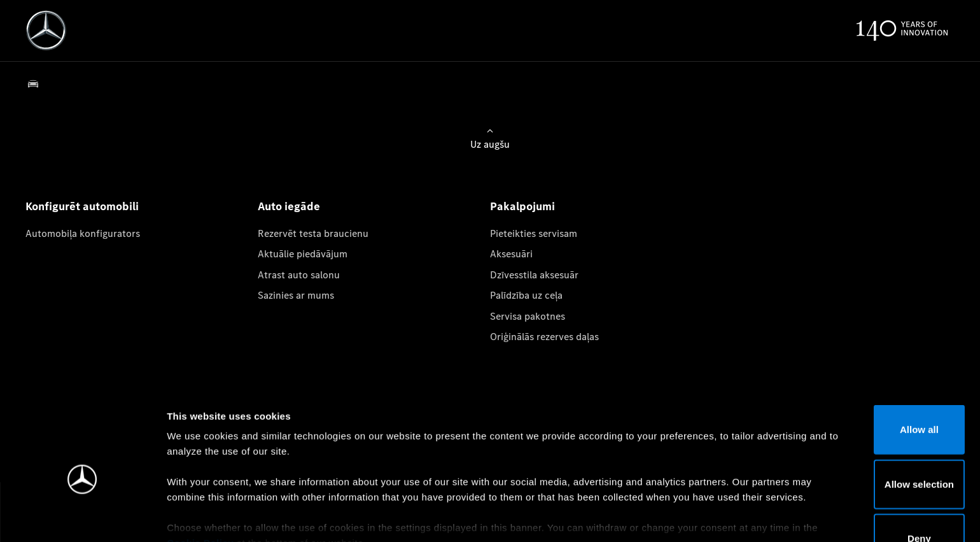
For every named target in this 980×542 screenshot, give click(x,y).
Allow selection (873, 418)
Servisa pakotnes (528, 316)
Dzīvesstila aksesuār (534, 275)
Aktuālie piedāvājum (303, 254)
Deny (874, 473)
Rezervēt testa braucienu (313, 233)
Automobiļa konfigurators (83, 233)
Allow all (874, 364)
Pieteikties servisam (534, 233)
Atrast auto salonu (299, 275)
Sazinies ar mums (296, 295)
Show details (667, 517)
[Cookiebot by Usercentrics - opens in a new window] (82, 517)
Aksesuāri (511, 254)
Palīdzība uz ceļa (526, 295)
